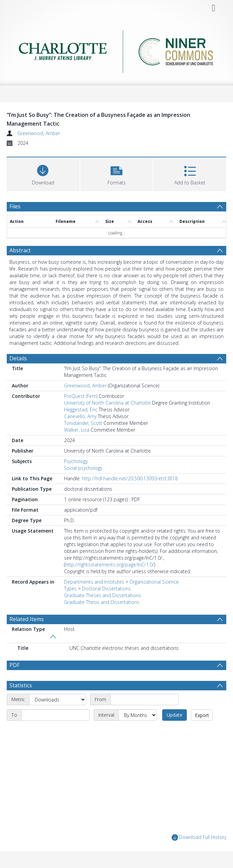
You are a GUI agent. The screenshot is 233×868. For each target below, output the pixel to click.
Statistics (21, 685)
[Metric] (57, 699)
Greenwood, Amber (39, 133)
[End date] (55, 715)
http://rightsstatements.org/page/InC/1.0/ (110, 565)
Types (70, 589)
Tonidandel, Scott (83, 423)
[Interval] (138, 715)
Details (18, 358)
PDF (14, 665)
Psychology (76, 461)
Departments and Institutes (94, 582)
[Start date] (144, 699)
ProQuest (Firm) (81, 396)
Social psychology (83, 468)
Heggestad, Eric (81, 410)
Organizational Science (154, 582)
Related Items (27, 619)
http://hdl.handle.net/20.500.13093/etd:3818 (130, 478)
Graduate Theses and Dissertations (103, 595)
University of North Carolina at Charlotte (107, 403)
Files (15, 206)
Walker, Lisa (77, 430)
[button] (117, 173)
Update (174, 715)
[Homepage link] (117, 50)
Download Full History (199, 837)
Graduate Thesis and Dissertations (102, 602)
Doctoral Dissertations (106, 589)
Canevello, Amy (80, 416)
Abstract (20, 250)
